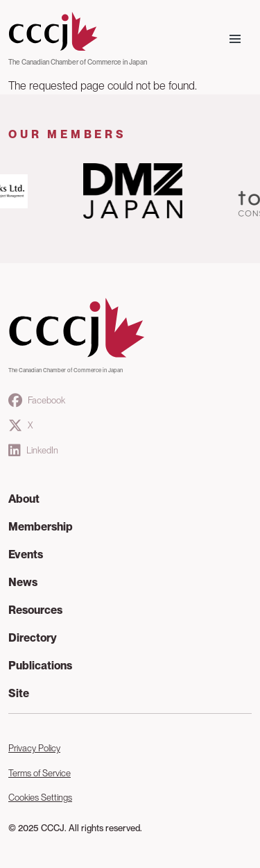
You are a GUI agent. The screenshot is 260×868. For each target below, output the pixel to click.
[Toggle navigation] (235, 39)
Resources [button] (35, 610)
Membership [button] (41, 527)
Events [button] (26, 554)
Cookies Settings (40, 798)
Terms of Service (40, 773)
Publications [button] (40, 666)
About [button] (24, 499)
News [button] (23, 582)
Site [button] (19, 693)
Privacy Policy (34, 748)
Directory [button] (33, 638)
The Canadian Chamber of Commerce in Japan (78, 62)
